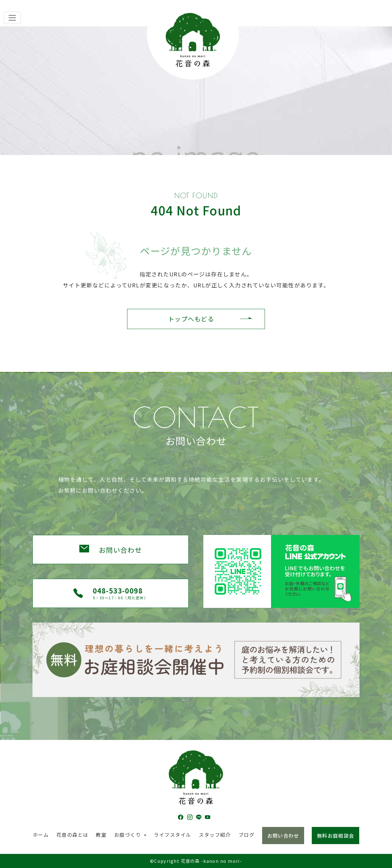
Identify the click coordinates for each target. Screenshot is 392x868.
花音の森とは (72, 835)
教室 (101, 835)
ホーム (41, 835)
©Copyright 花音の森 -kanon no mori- (196, 861)
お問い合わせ (121, 550)
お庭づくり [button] (128, 835)
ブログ (247, 835)
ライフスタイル (172, 835)
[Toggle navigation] (12, 18)
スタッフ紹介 (215, 835)
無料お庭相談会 (335, 836)
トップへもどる (191, 319)
